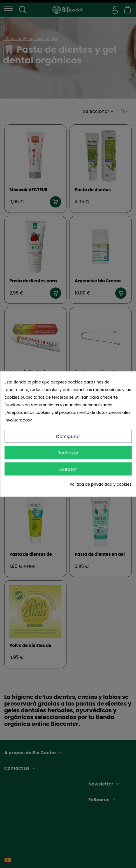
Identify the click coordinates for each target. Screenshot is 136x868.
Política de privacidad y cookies (101, 484)
